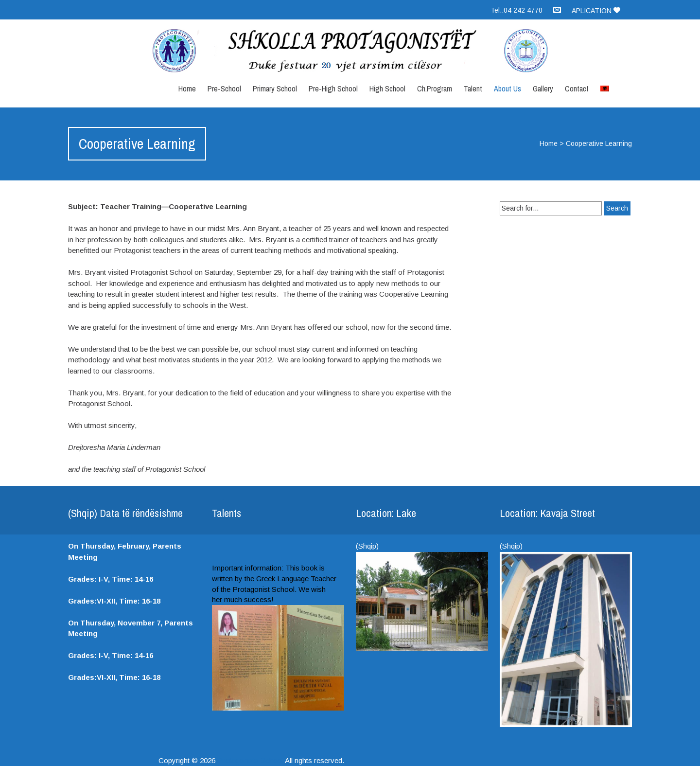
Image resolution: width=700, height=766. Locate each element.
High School (387, 89)
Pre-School (224, 89)
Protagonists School (250, 760)
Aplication (596, 11)
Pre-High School (333, 89)
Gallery (543, 89)
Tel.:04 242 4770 (516, 10)
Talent (473, 89)
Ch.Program (435, 89)
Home (187, 89)
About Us (507, 89)
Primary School (275, 89)
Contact (577, 89)
